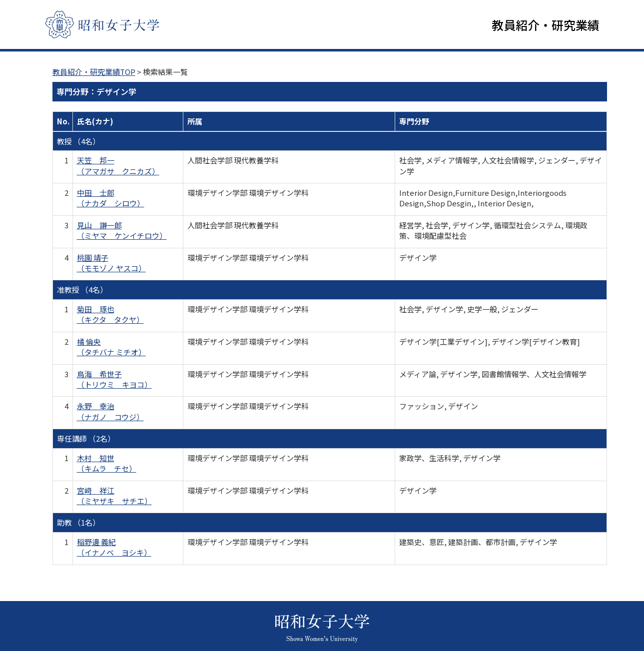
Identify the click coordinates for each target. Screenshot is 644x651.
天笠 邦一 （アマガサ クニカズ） (118, 166)
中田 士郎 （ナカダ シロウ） (111, 199)
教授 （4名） (78, 142)
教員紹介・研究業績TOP (94, 73)
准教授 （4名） (82, 291)
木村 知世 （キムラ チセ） (107, 464)
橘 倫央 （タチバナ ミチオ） (111, 348)
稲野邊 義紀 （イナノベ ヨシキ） (114, 548)
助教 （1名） (78, 523)
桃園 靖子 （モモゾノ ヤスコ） (111, 264)
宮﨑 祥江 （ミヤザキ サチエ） (114, 497)
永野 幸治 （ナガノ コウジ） (110, 412)
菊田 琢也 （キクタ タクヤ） (110, 315)
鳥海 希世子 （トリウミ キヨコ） (114, 380)
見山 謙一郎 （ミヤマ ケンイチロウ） (122, 231)
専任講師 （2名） (86, 439)
